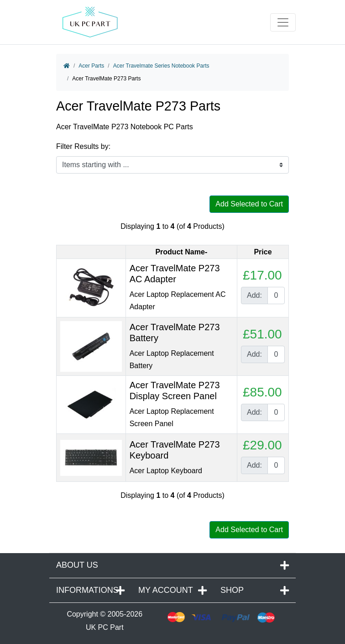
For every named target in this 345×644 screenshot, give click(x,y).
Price (263, 252)
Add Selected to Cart (249, 204)
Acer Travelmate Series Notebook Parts (161, 66)
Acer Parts (91, 66)
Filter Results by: (83, 146)
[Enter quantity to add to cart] (276, 296)
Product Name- (181, 252)
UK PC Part (105, 627)
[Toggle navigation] (283, 22)
